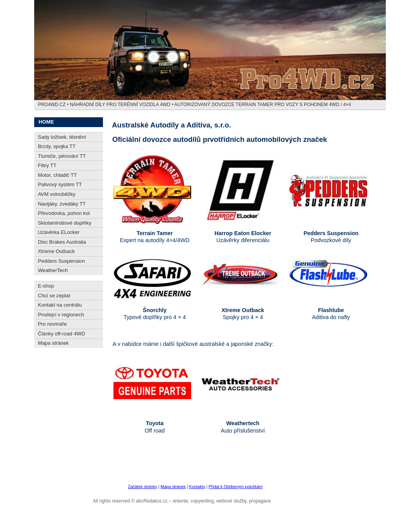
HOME (46, 122)
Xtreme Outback (56, 251)
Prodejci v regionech (61, 315)
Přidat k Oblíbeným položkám (236, 487)
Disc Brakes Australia (62, 242)
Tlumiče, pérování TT (62, 156)
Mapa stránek (53, 343)
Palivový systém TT (60, 184)
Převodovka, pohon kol (64, 213)
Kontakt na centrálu (60, 305)
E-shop (46, 286)
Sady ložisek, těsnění (62, 137)
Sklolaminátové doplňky (64, 223)
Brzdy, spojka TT (57, 146)
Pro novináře (52, 324)
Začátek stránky (142, 487)
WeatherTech (53, 270)
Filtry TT (47, 165)
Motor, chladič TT (57, 175)
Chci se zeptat (54, 296)
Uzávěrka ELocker (58, 232)
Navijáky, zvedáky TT (62, 204)
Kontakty (197, 487)
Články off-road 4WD (61, 334)
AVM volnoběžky (57, 194)
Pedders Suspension (61, 261)
